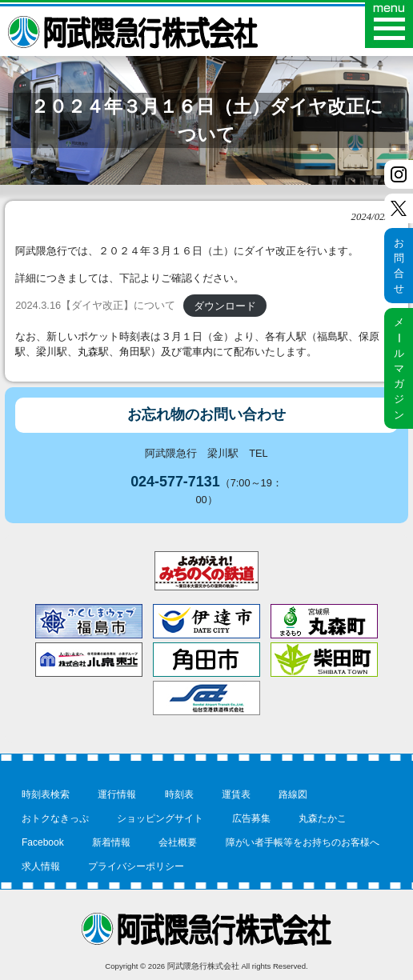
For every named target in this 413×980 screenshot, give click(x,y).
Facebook (43, 842)
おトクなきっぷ (55, 818)
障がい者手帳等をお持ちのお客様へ (303, 842)
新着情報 (111, 842)
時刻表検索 (46, 794)
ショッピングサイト (160, 818)
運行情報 (117, 794)
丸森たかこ (323, 818)
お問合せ (399, 266)
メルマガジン (398, 368)
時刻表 (179, 794)
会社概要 (178, 842)
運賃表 (236, 794)
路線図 (293, 794)
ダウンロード (225, 305)
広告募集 (251, 818)
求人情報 (41, 866)
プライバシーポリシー (136, 866)
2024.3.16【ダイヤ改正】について (95, 305)
